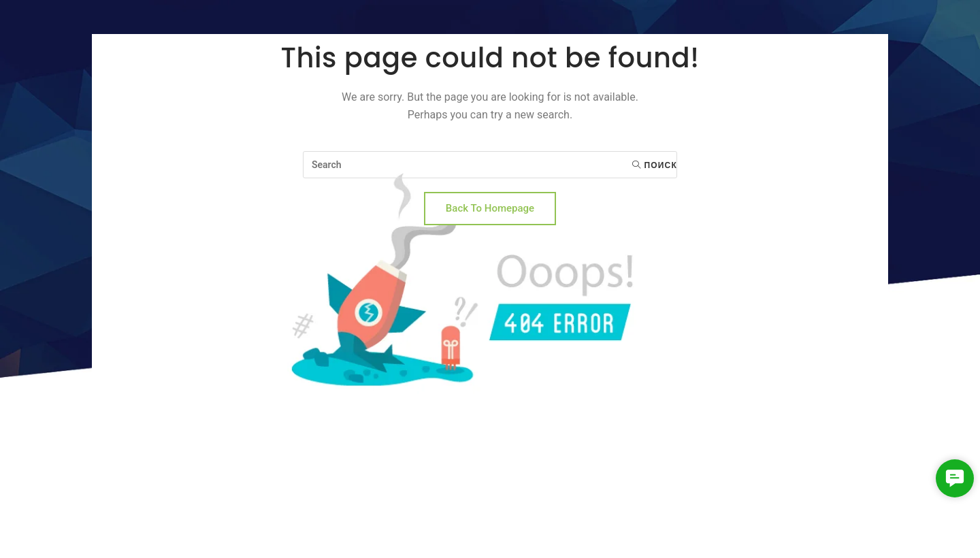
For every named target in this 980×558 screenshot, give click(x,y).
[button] (955, 478)
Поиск (655, 165)
